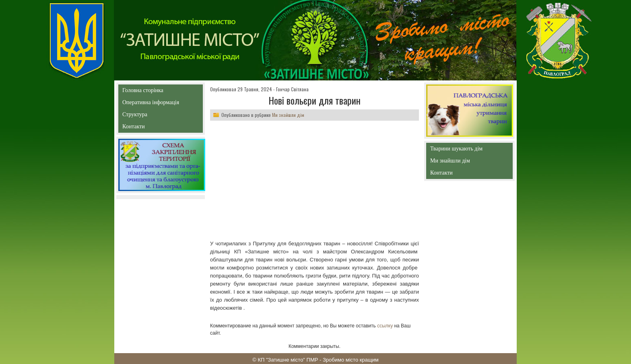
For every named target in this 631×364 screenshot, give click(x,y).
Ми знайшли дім (288, 115)
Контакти (152, 128)
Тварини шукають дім (458, 150)
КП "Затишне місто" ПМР (288, 360)
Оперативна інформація (151, 104)
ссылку (385, 326)
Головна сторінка (160, 90)
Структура (149, 116)
